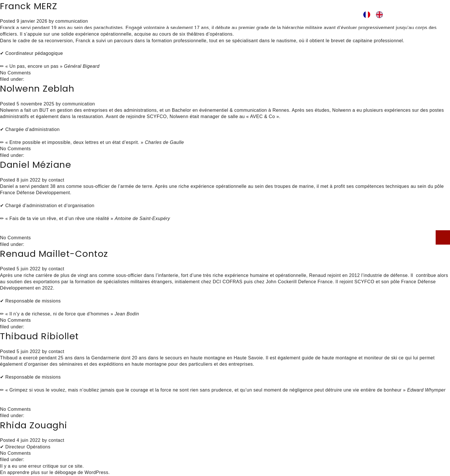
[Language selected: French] (376, 15)
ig (333, 15)
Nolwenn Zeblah (37, 88)
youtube (342, 15)
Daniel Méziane (36, 165)
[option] (381, 15)
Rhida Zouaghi (34, 425)
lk (317, 15)
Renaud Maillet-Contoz (54, 254)
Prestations (187, 15)
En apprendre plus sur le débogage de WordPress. (55, 472)
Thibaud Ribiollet (39, 336)
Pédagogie (144, 15)
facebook (325, 15)
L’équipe (228, 15)
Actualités (266, 15)
